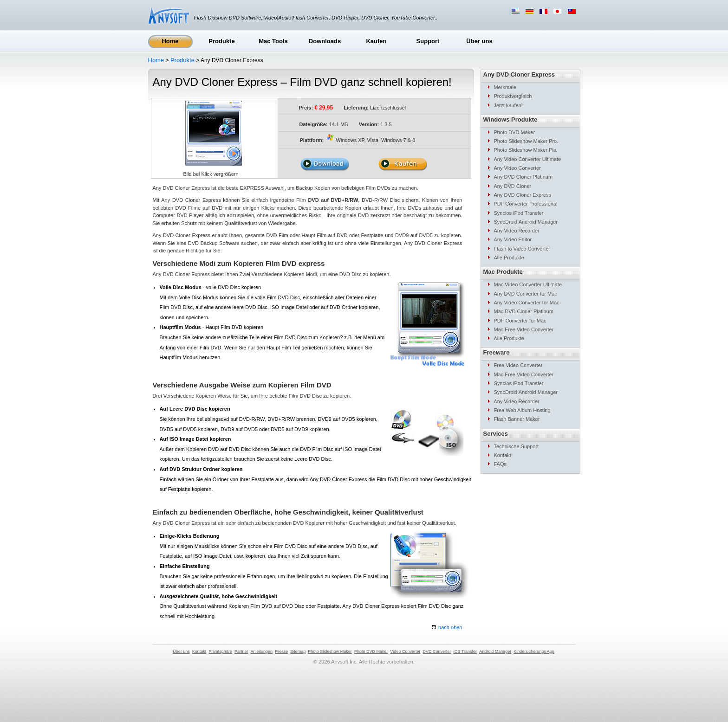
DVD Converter (437, 651)
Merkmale (505, 87)
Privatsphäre (220, 651)
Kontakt (503, 455)
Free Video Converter (518, 365)
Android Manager (495, 651)
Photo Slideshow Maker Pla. (526, 150)
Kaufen (376, 41)
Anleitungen (262, 651)
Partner (241, 651)
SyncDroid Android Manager (526, 222)
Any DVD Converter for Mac (526, 294)
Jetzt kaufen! (508, 105)
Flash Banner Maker (517, 419)
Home (170, 41)
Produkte (221, 41)
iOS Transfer (465, 651)
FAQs (500, 464)
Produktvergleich (513, 96)
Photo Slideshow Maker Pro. (526, 141)
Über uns (479, 41)
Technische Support (517, 446)
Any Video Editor (513, 239)
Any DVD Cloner (513, 186)
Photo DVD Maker (515, 132)
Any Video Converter (517, 168)
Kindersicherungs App (534, 651)
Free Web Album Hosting (522, 410)
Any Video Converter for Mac (527, 303)
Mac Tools (273, 41)
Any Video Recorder (517, 231)
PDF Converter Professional (526, 204)
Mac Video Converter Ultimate (528, 284)
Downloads (325, 41)
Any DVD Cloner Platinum (523, 177)
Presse (281, 651)
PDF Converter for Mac (520, 321)
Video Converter (406, 651)
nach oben (447, 627)
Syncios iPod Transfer (519, 213)
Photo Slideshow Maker (330, 651)
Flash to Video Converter (522, 249)
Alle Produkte (509, 258)
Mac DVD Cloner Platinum (524, 311)
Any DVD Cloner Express (523, 195)
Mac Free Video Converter (524, 329)
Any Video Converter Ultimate (528, 159)
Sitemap (298, 651)
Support (428, 41)
